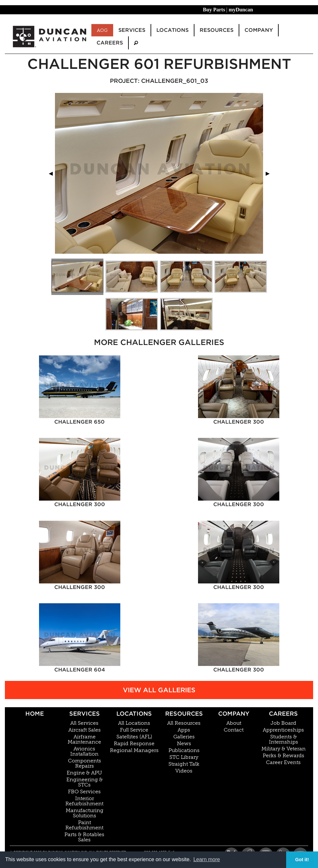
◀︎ (53, 173)
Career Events (283, 762)
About (234, 723)
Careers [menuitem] (110, 43)
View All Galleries (159, 690)
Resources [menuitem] (217, 30)
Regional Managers (134, 750)
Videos (184, 771)
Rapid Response (134, 744)
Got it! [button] (302, 860)
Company (234, 714)
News (184, 744)
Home (35, 714)
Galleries (184, 737)
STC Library (184, 757)
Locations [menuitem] (172, 30)
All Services (84, 723)
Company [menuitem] (259, 30)
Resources (184, 714)
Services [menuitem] (132, 30)
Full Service (134, 730)
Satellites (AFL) (134, 737)
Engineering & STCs (85, 782)
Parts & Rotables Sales (84, 837)
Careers (283, 714)
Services (85, 714)
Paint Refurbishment (84, 825)
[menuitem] (136, 43)
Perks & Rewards (284, 756)
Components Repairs (85, 763)
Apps (184, 730)
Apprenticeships (283, 730)
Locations (134, 714)
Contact (234, 730)
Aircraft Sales (85, 730)
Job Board (283, 723)
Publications (184, 750)
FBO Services (84, 792)
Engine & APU (84, 773)
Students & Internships (284, 739)
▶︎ (270, 173)
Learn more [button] (207, 859)
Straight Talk (184, 764)
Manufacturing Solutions (85, 813)
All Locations (134, 723)
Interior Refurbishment (84, 801)
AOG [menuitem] (102, 30)
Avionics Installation (84, 751)
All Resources (184, 723)
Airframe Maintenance (84, 739)
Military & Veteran (284, 749)
